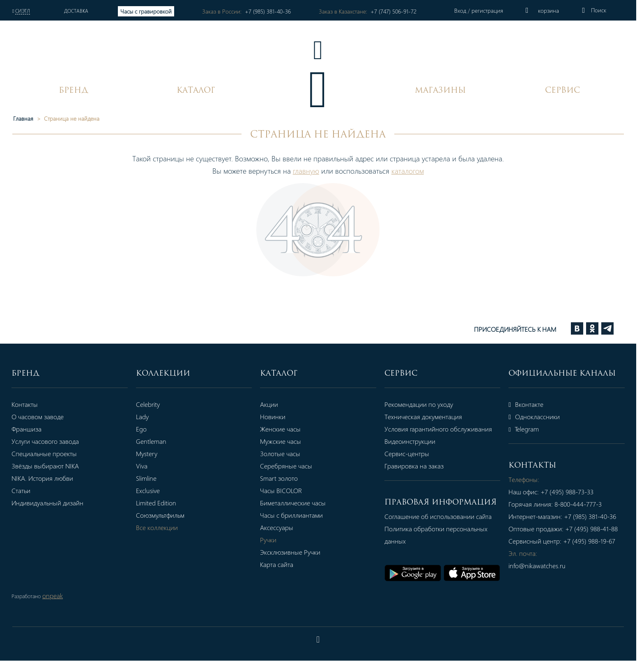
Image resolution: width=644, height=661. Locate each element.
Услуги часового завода (45, 441)
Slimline (147, 478)
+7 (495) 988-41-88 (598, 529)
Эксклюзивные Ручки (293, 552)
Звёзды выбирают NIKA (45, 466)
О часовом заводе (38, 417)
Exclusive (149, 490)
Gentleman (152, 441)
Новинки (276, 417)
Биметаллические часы (296, 503)
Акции (272, 404)
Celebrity (149, 404)
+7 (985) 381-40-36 (271, 11)
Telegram (530, 429)
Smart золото (282, 478)
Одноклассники (541, 417)
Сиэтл (23, 11)
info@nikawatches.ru (544, 566)
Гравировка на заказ (419, 466)
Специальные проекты (44, 453)
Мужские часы (284, 441)
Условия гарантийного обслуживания (443, 429)
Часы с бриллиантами (295, 515)
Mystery (148, 453)
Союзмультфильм (161, 515)
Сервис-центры (411, 453)
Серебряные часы (289, 466)
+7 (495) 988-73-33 (574, 492)
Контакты (25, 404)
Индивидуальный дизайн (47, 503)
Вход (467, 10)
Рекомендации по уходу (423, 404)
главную (310, 171)
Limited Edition (157, 503)
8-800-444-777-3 (585, 504)
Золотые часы (283, 453)
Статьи (21, 490)
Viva (143, 466)
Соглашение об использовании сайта (443, 516)
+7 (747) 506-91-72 (399, 11)
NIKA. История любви (42, 478)
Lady (144, 417)
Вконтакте (532, 404)
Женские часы (284, 429)
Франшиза (26, 429)
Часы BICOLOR (284, 490)
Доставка (77, 11)
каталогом (412, 171)
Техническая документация (428, 417)
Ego (143, 429)
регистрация (493, 10)
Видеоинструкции (414, 441)
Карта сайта (280, 564)
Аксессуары (280, 527)
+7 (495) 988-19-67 (596, 541)
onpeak (53, 596)
